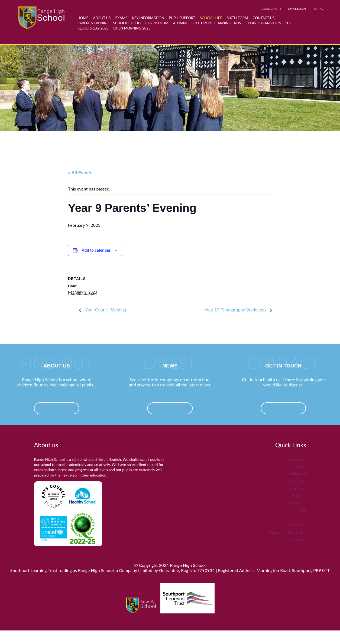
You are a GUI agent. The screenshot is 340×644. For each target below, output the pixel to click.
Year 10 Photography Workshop (236, 310)
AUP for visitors (294, 539)
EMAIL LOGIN (297, 9)
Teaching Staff (295, 474)
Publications (297, 503)
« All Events (80, 173)
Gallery (301, 466)
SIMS (302, 510)
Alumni (180, 23)
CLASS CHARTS (272, 9)
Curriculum (157, 23)
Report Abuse (295, 525)
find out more (57, 408)
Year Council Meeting (105, 310)
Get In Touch (284, 408)
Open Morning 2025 (132, 28)
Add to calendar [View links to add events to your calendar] (96, 250)
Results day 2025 (93, 28)
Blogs (302, 517)
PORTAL (318, 9)
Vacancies (298, 496)
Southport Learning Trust (217, 23)
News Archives (294, 459)
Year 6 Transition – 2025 (271, 23)
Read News (170, 408)
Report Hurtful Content (287, 532)
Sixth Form (297, 481)
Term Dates (297, 488)
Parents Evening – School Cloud (109, 23)
